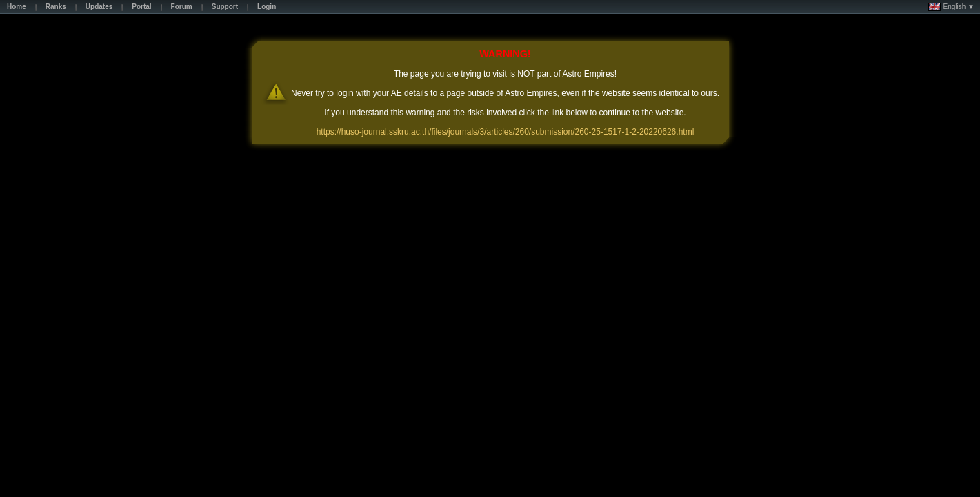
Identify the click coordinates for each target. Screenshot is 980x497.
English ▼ (951, 7)
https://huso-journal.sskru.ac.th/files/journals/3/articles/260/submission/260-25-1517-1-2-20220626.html (506, 132)
